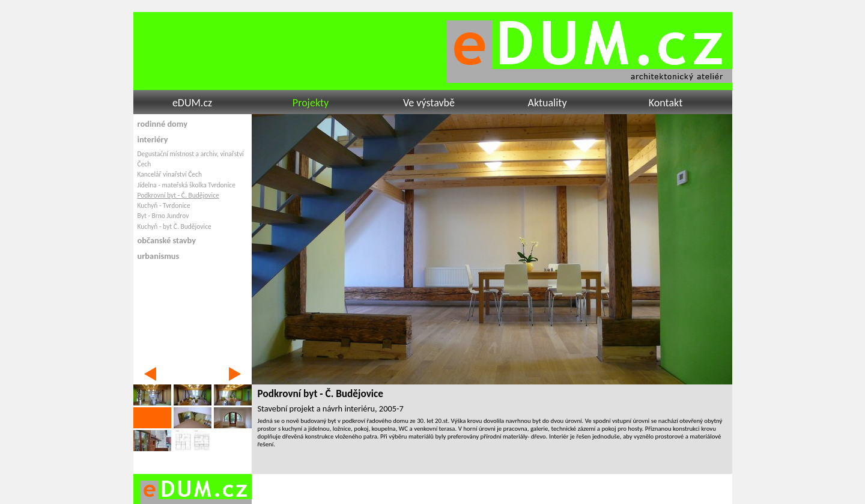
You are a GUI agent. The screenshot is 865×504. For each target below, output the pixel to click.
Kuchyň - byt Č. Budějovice (175, 226)
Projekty (311, 103)
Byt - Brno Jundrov (163, 216)
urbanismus (159, 256)
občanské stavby (167, 240)
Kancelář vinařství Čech (170, 174)
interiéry (153, 139)
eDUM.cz (192, 103)
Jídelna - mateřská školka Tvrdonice (187, 185)
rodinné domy (163, 124)
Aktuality (547, 103)
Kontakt (666, 103)
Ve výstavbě (429, 103)
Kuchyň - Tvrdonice (164, 205)
